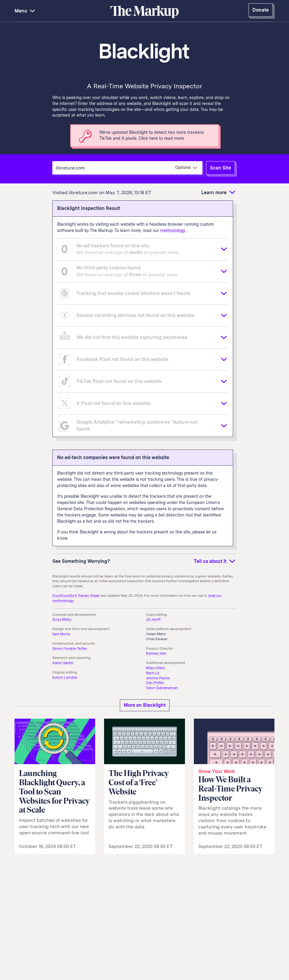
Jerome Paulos (158, 678)
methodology (173, 230)
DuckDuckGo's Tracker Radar (76, 596)
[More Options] (186, 168)
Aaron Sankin (63, 663)
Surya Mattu (62, 619)
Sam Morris (61, 634)
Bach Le (153, 673)
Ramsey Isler (156, 653)
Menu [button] (25, 11)
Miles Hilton (156, 668)
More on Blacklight (145, 705)
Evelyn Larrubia (65, 677)
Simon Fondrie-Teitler (70, 648)
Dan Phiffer (155, 683)
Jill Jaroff (153, 619)
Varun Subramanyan (162, 688)
